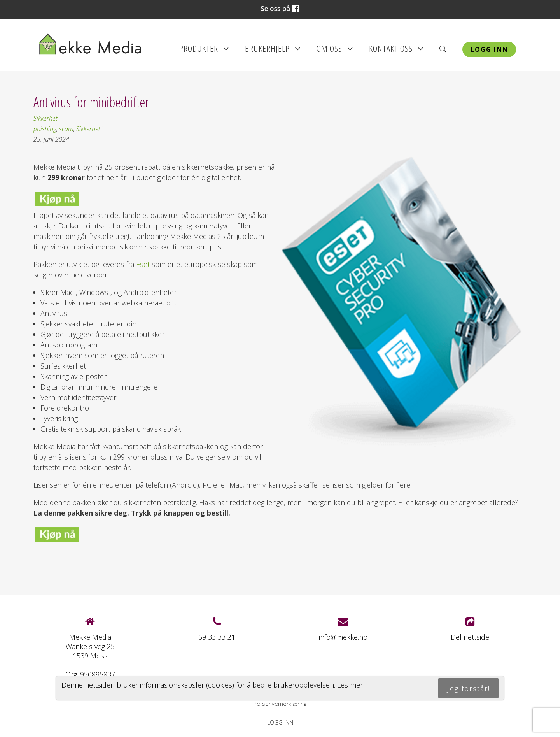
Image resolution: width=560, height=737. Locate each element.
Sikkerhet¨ (90, 129)
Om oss (335, 51)
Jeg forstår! (469, 688)
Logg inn (489, 49)
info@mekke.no (343, 637)
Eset (143, 264)
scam (66, 129)
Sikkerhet (45, 118)
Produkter (204, 51)
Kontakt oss (396, 51)
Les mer (350, 685)
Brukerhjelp (273, 51)
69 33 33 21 (217, 637)
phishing (45, 129)
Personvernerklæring (280, 704)
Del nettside (470, 629)
